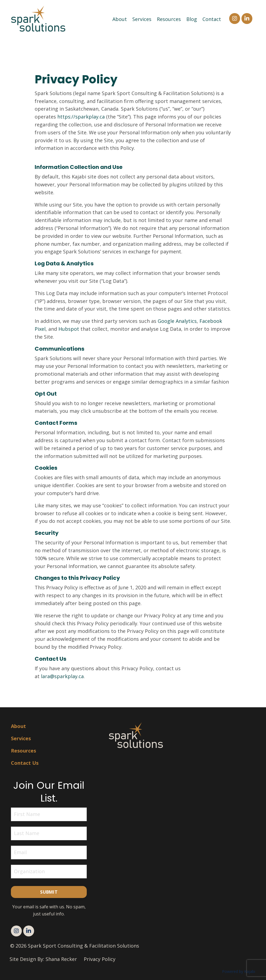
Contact (212, 19)
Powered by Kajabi (239, 971)
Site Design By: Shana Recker (43, 959)
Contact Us (25, 763)
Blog (192, 19)
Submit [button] (49, 892)
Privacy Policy (100, 959)
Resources (169, 19)
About (120, 19)
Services (142, 19)
